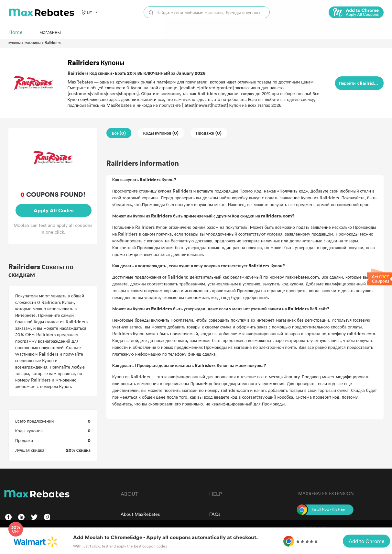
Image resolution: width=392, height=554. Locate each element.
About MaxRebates (140, 514)
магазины (33, 42)
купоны (15, 42)
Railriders (53, 42)
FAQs (215, 514)
